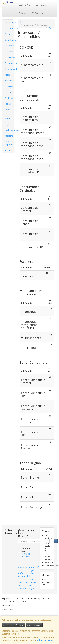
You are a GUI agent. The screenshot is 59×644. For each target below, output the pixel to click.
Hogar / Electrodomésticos (9, 127)
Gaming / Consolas (9, 83)
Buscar (23, 13)
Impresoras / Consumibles (9, 60)
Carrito (38, 13)
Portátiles (9, 34)
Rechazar (20, 625)
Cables (8, 92)
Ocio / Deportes (9, 143)
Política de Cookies (46, 640)
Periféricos (9, 98)
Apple (7, 150)
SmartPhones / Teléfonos (9, 43)
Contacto (42, 5)
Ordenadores (9, 22)
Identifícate (25, 5)
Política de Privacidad (26, 555)
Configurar (8, 625)
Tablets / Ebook (8, 107)
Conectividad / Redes (9, 72)
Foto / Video (7, 117)
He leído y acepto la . (26, 552)
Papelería (9, 136)
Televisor (9, 51)
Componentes (9, 28)
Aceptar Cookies (34, 625)
